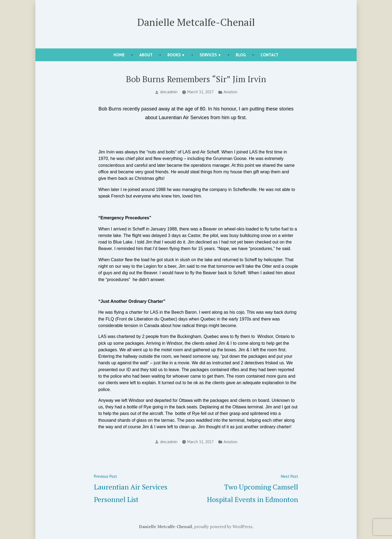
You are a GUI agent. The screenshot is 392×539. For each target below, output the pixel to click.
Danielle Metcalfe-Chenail (196, 22)
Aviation (230, 92)
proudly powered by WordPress (223, 526)
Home (119, 55)
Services (208, 55)
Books (174, 55)
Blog (241, 55)
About (146, 55)
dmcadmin (169, 92)
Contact (269, 55)
